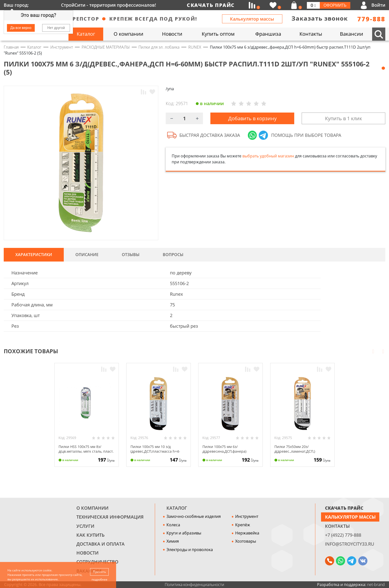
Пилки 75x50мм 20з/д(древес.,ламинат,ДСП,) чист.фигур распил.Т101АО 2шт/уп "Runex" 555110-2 (300, 453)
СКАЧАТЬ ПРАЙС (344, 508)
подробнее (100, 579)
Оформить (335, 5)
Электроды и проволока (190, 550)
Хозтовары (246, 541)
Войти (378, 5)
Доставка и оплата (100, 544)
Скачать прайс (211, 5)
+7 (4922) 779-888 (343, 535)
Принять (100, 571)
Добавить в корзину (252, 119)
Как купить (90, 535)
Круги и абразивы (184, 533)
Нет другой (56, 28)
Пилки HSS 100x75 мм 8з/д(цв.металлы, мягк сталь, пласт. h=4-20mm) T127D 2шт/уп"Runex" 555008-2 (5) (84, 453)
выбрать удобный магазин (268, 158)
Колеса (173, 525)
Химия (173, 541)
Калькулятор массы (252, 19)
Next (383, 351)
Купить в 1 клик (343, 119)
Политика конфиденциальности (194, 585)
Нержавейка (247, 533)
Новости (87, 553)
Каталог (177, 508)
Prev (373, 351)
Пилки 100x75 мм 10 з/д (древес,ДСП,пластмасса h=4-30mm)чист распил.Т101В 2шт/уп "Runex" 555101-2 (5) (159, 453)
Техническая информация (110, 517)
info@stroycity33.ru (350, 544)
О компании (92, 508)
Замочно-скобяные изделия (194, 516)
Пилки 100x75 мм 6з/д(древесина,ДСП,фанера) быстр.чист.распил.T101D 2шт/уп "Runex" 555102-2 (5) (229, 453)
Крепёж (243, 525)
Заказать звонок (320, 18)
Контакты (337, 526)
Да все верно (21, 28)
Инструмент (247, 516)
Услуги (85, 526)
